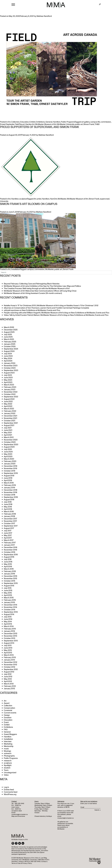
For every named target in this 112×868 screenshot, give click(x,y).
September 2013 (11, 641)
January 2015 (9, 602)
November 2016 (10, 550)
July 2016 (8, 559)
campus (30, 269)
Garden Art (30, 124)
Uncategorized (10, 773)
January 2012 (9, 689)
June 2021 (8, 430)
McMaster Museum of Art (46, 124)
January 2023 (10, 390)
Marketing (8, 744)
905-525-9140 (19, 804)
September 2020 (11, 445)
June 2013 (8, 648)
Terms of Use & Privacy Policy (22, 863)
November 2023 (11, 366)
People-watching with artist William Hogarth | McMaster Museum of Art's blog (36, 313)
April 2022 (8, 406)
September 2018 (11, 497)
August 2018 (9, 500)
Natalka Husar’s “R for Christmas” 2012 (82, 306)
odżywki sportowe (11, 310)
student (7, 768)
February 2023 (10, 387)
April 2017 (8, 538)
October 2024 (10, 346)
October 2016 (9, 552)
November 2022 (11, 392)
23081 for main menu (16, 806)
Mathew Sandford (44, 16)
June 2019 (8, 478)
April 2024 (8, 361)
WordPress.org (10, 794)
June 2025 (8, 337)
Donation (8, 718)
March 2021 (9, 437)
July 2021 (8, 428)
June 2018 (8, 504)
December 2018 (10, 490)
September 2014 (11, 612)
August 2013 (9, 643)
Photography (9, 756)
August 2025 (9, 332)
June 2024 (8, 356)
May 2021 (8, 433)
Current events (10, 713)
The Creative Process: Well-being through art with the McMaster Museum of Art (37, 289)
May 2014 (8, 622)
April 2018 (8, 509)
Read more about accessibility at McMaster (63, 827)
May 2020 (8, 454)
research (8, 761)
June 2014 (8, 619)
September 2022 (11, 397)
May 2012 (8, 679)
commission (106, 122)
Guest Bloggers (10, 734)
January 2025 (10, 344)
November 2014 (10, 607)
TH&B (97, 124)
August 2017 (9, 528)
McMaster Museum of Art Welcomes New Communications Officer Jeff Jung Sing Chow (40, 291)
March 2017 (9, 540)
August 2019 (9, 476)
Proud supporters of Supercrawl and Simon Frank (39, 127)
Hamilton (57, 122)
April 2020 (8, 457)
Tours (6, 770)
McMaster (62, 199)
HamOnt (54, 199)
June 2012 (8, 677)
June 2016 (8, 562)
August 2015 (9, 586)
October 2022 (10, 394)
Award (7, 703)
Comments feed (11, 792)
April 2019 (8, 480)
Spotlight (8, 765)
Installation (16, 269)
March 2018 (9, 512)
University (4, 201)
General (49, 122)
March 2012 (9, 684)
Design (7, 715)
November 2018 (10, 492)
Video (6, 775)
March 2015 (9, 598)
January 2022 (10, 413)
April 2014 (8, 624)
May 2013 (8, 650)
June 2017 (8, 533)
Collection (15, 122)
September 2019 (11, 473)
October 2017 (9, 524)
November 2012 (10, 665)
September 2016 (11, 555)
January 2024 (10, 363)
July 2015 (8, 588)
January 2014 (9, 631)
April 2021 (8, 435)
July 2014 (8, 617)
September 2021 (11, 423)
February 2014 (10, 629)
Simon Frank (89, 124)
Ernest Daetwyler (7, 124)
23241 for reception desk (17, 810)
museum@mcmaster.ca (20, 814)
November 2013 (10, 636)
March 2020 (9, 459)
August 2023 (9, 373)
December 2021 (10, 416)
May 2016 (8, 564)
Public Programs (68, 122)
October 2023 (10, 368)
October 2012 (9, 667)
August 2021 (9, 425)
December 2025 (11, 330)
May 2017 (8, 535)
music (6, 749)
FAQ (6, 730)
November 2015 (10, 579)
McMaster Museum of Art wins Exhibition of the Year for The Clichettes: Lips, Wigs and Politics (42, 286)
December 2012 (10, 662)
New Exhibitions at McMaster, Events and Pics (41, 310)
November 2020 (11, 440)
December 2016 (10, 547)
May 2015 (8, 593)
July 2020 (8, 449)
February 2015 (10, 600)
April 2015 (8, 595)
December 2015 (10, 576)
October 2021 (9, 421)
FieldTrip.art (20, 124)
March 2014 (9, 626)
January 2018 (9, 516)
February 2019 (10, 485)
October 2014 (9, 610)
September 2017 (11, 526)
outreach (8, 753)
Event (6, 722)
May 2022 (8, 404)
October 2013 (9, 638)
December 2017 (10, 519)
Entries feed (9, 790)
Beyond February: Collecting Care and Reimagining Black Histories (32, 284)
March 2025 (9, 339)
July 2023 (8, 375)
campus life (95, 122)
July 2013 (8, 646)
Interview (8, 741)
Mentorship (9, 746)
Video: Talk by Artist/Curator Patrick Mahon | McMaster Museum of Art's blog (36, 315)
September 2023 (11, 370)
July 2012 (8, 674)
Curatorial (8, 710)
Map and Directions (18, 816)
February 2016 (10, 571)
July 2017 (8, 531)
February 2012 (10, 686)
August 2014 (9, 614)
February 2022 (10, 411)
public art (79, 124)
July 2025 (8, 335)
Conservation (9, 708)
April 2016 (8, 567)
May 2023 (8, 380)
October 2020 (10, 442)
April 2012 (8, 681)
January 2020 (10, 464)
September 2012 (11, 669)
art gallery (86, 122)
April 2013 (8, 653)
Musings (7, 751)
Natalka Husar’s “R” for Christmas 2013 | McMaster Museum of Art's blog (34, 306)
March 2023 (9, 385)
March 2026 (9, 327)
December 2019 (10, 466)
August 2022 (9, 399)
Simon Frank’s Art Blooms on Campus (29, 204)
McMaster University (66, 124)
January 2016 (9, 574)
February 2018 (10, 514)
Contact (44, 861)
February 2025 (10, 342)
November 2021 (10, 418)
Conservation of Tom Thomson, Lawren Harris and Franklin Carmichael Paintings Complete (52, 308)
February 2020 (10, 461)
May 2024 (8, 358)
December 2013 (10, 634)
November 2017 (10, 521)
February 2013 (10, 657)
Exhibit (32, 122)
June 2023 (8, 378)
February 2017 (10, 543)
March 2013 (9, 655)
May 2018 (8, 507)
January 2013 (9, 660)
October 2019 (9, 471)
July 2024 (8, 354)
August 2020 (9, 447)
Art (9, 122)
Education (24, 122)
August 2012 (9, 672)
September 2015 (11, 583)
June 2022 (8, 402)
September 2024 (11, 349)
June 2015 (8, 591)
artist (39, 199)
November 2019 (10, 468)
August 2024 (9, 351)
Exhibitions (40, 122)
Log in (6, 787)
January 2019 (9, 488)
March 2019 (9, 483)
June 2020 (8, 452)
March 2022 (9, 409)
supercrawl (105, 199)
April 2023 (8, 382)
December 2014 (10, 605)
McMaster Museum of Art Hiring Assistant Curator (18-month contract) (33, 293)
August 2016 (9, 557)
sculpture (23, 199)
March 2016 (9, 569)
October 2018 (9, 495)
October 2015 (9, 581)
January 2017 (9, 545)
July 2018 (8, 502)
